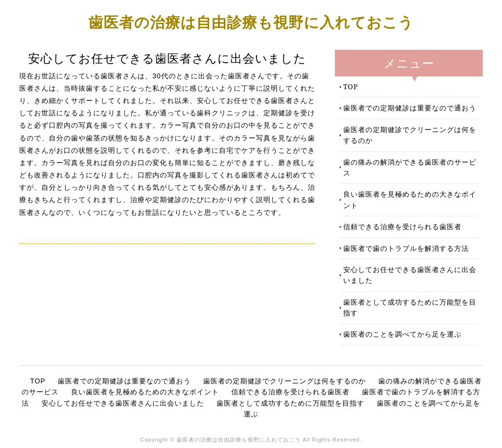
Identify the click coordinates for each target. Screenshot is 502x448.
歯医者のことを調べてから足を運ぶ (402, 334)
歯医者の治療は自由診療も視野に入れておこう (251, 22)
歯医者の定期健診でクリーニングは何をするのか (410, 135)
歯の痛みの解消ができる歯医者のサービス (410, 167)
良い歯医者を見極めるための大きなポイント (410, 199)
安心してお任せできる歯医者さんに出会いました (410, 275)
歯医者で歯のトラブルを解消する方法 (406, 248)
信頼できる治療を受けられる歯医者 (402, 226)
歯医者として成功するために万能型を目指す (410, 307)
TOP (351, 86)
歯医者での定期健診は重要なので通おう (410, 108)
